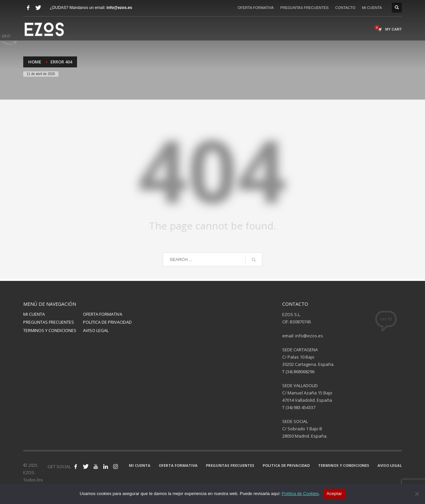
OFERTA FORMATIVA (256, 8)
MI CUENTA (372, 8)
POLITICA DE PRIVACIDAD (107, 322)
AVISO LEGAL (96, 330)
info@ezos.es (119, 8)
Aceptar (334, 494)
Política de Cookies (300, 494)
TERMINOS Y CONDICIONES (50, 330)
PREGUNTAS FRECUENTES (304, 8)
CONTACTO (345, 8)
